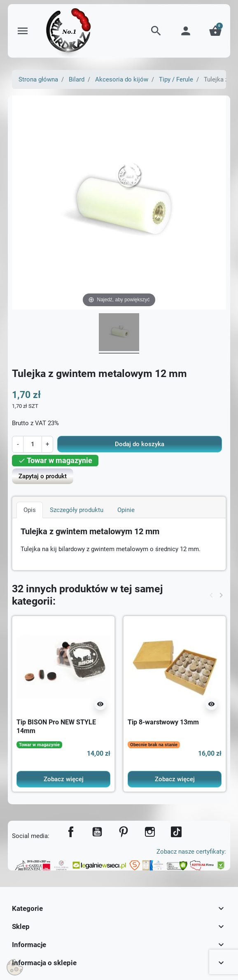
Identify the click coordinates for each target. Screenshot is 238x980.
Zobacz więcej (64, 779)
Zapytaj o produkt (43, 476)
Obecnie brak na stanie (154, 745)
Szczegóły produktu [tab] (77, 510)
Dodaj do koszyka (140, 444)
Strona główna (38, 79)
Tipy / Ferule (176, 79)
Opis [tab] (30, 510)
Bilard (77, 79)
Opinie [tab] (126, 510)
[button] (156, 31)
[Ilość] (32, 444)
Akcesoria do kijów (122, 79)
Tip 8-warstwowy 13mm (163, 722)
